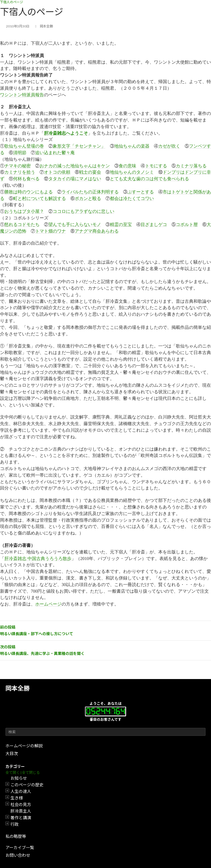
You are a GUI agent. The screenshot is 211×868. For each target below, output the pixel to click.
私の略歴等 (16, 836)
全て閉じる (31, 772)
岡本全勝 (18, 688)
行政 (15, 824)
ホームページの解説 (24, 746)
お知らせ (19, 778)
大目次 (12, 753)
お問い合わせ (18, 855)
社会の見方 (21, 804)
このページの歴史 (27, 785)
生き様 (17, 798)
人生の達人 (21, 791)
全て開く (13, 772)
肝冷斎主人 (21, 811)
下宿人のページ (12, 2)
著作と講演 (21, 818)
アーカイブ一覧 (20, 847)
